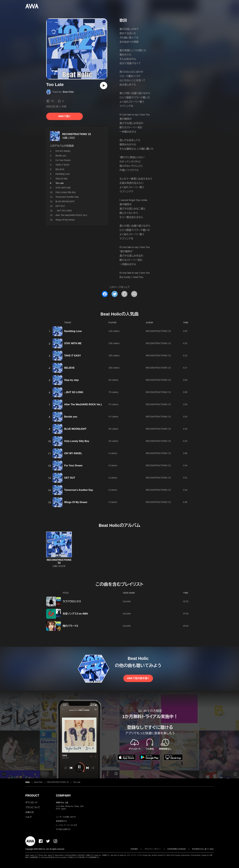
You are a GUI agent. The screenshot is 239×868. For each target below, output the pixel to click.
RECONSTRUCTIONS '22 (77, 134)
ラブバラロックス (72, 601)
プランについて (33, 807)
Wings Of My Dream (65, 220)
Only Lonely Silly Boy (66, 192)
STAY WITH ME (63, 188)
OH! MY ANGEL (63, 151)
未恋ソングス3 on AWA (75, 614)
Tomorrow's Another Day (67, 197)
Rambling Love (63, 174)
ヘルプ (28, 817)
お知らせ (30, 812)
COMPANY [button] (63, 795)
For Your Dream (63, 160)
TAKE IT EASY (63, 165)
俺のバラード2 (70, 626)
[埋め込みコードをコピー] (134, 294)
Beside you (61, 156)
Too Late (77, 782)
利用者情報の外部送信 (176, 849)
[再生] (104, 86)
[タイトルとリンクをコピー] (124, 294)
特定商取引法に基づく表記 (203, 849)
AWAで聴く (64, 116)
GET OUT (60, 206)
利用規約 (134, 849)
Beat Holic (68, 92)
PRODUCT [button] (32, 795)
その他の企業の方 (63, 829)
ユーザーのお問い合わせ (66, 817)
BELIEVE (60, 169)
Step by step (61, 179)
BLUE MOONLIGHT (65, 201)
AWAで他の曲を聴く (138, 678)
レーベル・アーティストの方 (67, 825)
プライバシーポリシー (153, 849)
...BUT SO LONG (64, 211)
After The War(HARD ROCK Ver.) (71, 215)
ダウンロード (31, 802)
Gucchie (127, 601)
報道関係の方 (61, 821)
